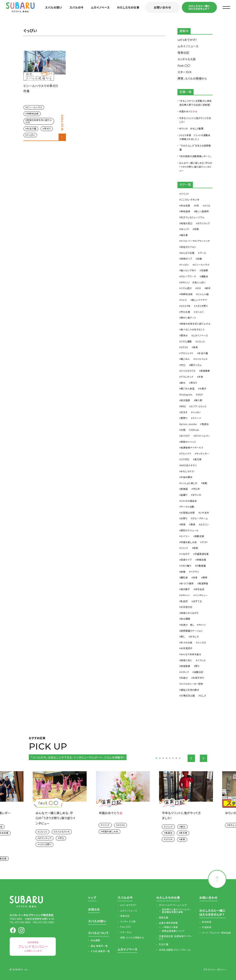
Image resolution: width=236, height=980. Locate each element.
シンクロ (202, 642)
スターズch (184, 72)
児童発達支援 (202, 554)
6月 (197, 206)
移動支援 (199, 536)
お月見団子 (187, 648)
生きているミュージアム (193, 217)
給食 (196, 548)
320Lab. (195, 430)
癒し (183, 636)
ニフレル (202, 660)
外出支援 (185, 206)
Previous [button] (191, 758)
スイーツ (197, 418)
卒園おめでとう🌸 (188, 111)
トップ (92, 898)
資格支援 (202, 560)
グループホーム (200, 518)
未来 (195, 577)
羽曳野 (205, 270)
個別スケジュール (190, 530)
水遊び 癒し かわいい (193, 625)
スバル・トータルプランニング (195, 241)
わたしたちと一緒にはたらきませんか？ (199, 7)
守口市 (196, 489)
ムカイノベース (100, 7)
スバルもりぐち (188, 371)
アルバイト (186, 454)
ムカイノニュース (188, 46)
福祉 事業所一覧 (99, 946)
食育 (195, 347)
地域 (183, 524)
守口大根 (185, 312)
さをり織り (186, 566)
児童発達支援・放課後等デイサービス (176, 938)
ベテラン (195, 572)
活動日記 (199, 672)
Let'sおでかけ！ (187, 40)
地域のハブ (186, 259)
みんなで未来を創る (191, 654)
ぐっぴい (185, 265)
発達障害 (204, 583)
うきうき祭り (202, 306)
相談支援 (164, 918)
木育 (201, 377)
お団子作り (199, 678)
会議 (199, 259)
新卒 (208, 288)
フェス (184, 300)
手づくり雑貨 (187, 583)
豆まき (184, 412)
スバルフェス (201, 359)
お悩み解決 (186, 477)
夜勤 (205, 483)
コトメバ (199, 312)
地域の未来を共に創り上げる (39, 121)
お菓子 (203, 388)
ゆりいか (197, 495)
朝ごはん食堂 (187, 388)
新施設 (184, 489)
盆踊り (184, 495)
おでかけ (185, 436)
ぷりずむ (185, 459)
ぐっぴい (31, 135)
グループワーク (188, 276)
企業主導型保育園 (168, 923)
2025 (200, 394)
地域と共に (186, 660)
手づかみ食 (186, 642)
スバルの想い (53, 7)
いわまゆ (204, 513)
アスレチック (187, 377)
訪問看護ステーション (192, 631)
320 (199, 288)
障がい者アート (188, 318)
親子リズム (196, 365)
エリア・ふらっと (199, 406)
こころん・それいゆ (190, 200)
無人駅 (199, 400)
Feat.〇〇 (184, 65)
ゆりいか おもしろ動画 (191, 128)
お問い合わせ (162, 7)
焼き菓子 (185, 589)
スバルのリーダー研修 (192, 684)
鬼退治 (205, 424)
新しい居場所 (202, 211)
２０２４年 (186, 306)
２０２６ (184, 347)
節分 (183, 383)
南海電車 (205, 371)
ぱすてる (197, 601)
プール (203, 253)
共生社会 (200, 589)
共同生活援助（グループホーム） (175, 950)
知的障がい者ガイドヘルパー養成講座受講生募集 (176, 911)
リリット (184, 548)
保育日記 (183, 52)
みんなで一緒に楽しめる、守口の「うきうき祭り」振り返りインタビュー (196, 167)
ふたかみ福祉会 (189, 501)
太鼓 (183, 430)
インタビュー (201, 595)
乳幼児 (184, 601)
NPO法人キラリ (189, 465)
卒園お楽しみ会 (189, 542)
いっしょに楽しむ (189, 483)
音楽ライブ (186, 560)
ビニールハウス (35, 107)
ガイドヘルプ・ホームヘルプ (173, 905)
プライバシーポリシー (215, 970)
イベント (185, 194)
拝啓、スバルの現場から (192, 78)
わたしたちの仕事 (128, 7)
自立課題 (185, 619)
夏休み (184, 335)
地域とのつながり (190, 613)
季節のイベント (188, 442)
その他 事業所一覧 (100, 951)
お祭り (184, 518)
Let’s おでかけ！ (128, 905)
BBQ (183, 406)
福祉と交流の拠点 (190, 690)
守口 (183, 365)
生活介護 (32, 128)
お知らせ (94, 910)
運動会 (205, 276)
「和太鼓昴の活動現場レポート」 (195, 156)
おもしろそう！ (188, 471)
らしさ (203, 696)
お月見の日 (186, 607)
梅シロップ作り (188, 270)
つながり (185, 554)
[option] (118, 804)
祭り (197, 666)
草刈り (47, 128)
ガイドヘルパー (202, 436)
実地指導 (185, 211)
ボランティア (204, 223)
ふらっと (201, 341)
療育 (205, 577)
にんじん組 (203, 294)
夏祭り (184, 418)
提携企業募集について (173, 931)
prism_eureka (189, 424)
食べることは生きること (193, 329)
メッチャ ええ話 (128, 922)
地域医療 (185, 666)
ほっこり (185, 229)
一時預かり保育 (170, 927)
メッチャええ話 (187, 59)
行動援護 (201, 566)
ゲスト (205, 542)
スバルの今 (77, 7)
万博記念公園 (188, 696)
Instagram (186, 394)
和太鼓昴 (185, 400)
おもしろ (194, 636)
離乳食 (184, 577)
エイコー (185, 536)
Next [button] (204, 758)
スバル (207, 206)
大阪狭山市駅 (188, 513)
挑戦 (183, 572)
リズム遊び (186, 288)
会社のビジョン (188, 247)
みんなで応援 (187, 253)
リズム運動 (186, 341)
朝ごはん (185, 359)
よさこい (205, 524)
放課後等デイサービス (192, 448)
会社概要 (96, 941)
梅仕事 (184, 235)
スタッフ (185, 672)
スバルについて (98, 933)
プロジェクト (187, 353)
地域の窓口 (187, 223)
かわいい (185, 595)
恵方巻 (198, 459)
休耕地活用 (33, 114)
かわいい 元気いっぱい (193, 282)
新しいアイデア (200, 300)
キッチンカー (203, 454)
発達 (193, 524)
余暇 (196, 229)
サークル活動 (187, 507)
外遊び (184, 678)
